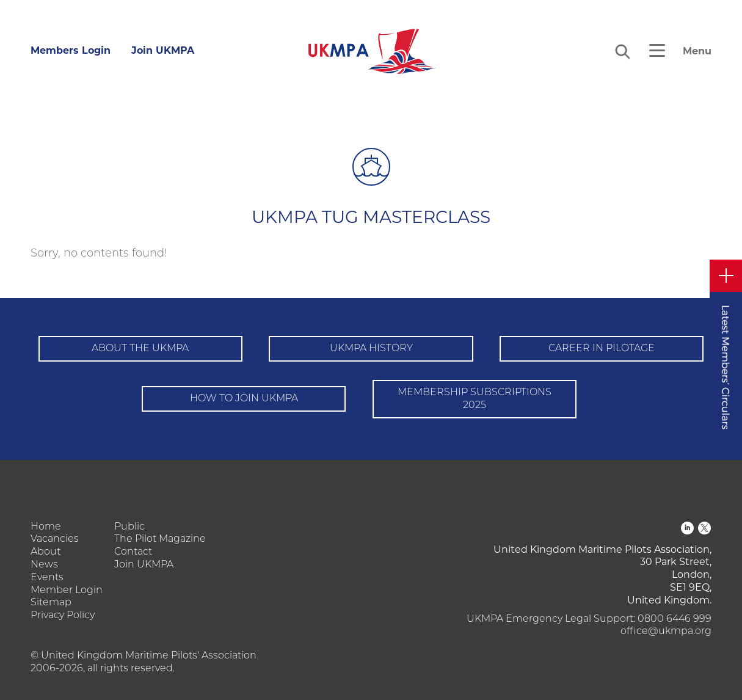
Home (46, 527)
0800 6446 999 (675, 619)
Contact (133, 552)
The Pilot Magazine (160, 539)
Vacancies (55, 539)
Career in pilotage (602, 349)
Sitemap (51, 603)
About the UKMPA (140, 349)
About (45, 552)
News (44, 565)
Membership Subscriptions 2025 (475, 399)
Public (129, 527)
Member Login (67, 591)
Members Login (71, 50)
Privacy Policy (63, 616)
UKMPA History (371, 349)
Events (47, 578)
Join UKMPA (163, 50)
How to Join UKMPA (244, 399)
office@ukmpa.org (666, 632)
